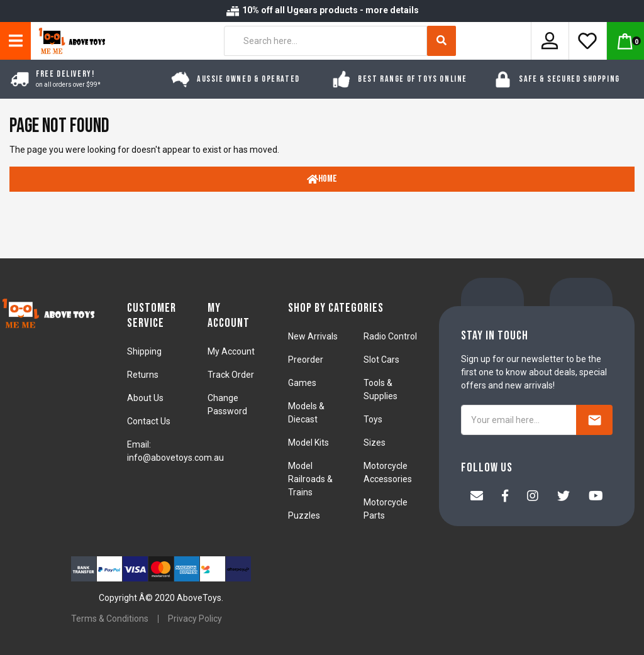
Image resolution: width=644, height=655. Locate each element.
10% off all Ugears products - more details (322, 10)
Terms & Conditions (110, 619)
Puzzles (304, 515)
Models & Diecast (306, 413)
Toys (373, 419)
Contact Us (149, 421)
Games (302, 383)
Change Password (227, 405)
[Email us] (477, 497)
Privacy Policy (195, 619)
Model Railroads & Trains (310, 479)
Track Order (231, 375)
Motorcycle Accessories (388, 472)
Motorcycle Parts (386, 509)
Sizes (375, 443)
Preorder (306, 360)
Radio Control (390, 336)
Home (322, 179)
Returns (143, 375)
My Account (231, 351)
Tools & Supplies (380, 389)
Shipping (144, 351)
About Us (145, 398)
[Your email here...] (519, 420)
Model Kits (308, 443)
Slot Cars (381, 360)
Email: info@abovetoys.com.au (175, 451)
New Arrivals (313, 336)
